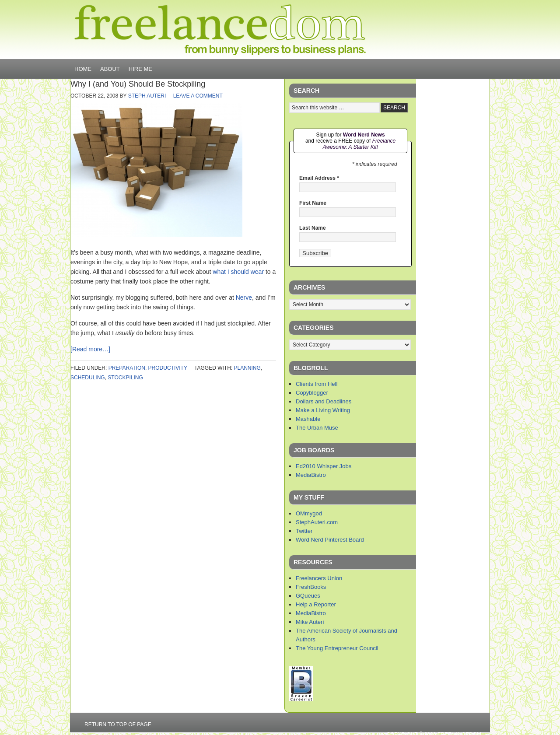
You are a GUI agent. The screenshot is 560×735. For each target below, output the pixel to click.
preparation (127, 368)
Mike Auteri (310, 622)
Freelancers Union (319, 578)
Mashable (308, 419)
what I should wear (238, 272)
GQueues (308, 596)
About (110, 69)
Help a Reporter (316, 604)
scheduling (88, 378)
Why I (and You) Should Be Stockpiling (138, 84)
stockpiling (125, 378)
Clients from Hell (317, 384)
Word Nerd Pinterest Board (330, 540)
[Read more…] (90, 349)
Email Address (319, 178)
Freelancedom (220, 30)
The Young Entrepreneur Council (337, 648)
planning (247, 368)
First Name (313, 203)
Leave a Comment (198, 96)
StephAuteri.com (317, 522)
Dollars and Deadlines (324, 401)
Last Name (313, 228)
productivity (168, 368)
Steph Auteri (147, 96)
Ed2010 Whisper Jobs (324, 466)
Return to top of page (118, 724)
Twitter (304, 531)
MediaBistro (311, 475)
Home (83, 69)
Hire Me (140, 69)
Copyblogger (312, 393)
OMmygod (309, 513)
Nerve (244, 297)
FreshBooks (311, 587)
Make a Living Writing (323, 410)
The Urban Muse (317, 428)
